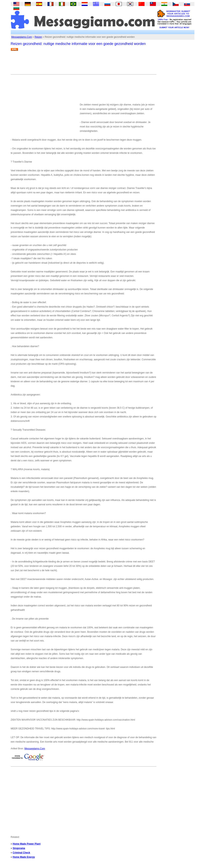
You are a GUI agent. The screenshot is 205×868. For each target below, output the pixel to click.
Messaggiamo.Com (22, 37)
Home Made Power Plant (27, 844)
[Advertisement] (83, 64)
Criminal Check (21, 853)
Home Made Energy (24, 857)
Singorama (19, 848)
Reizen (38, 37)
